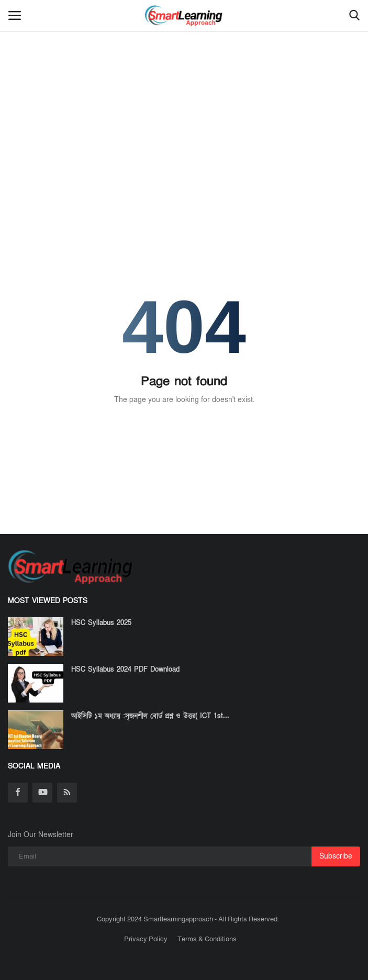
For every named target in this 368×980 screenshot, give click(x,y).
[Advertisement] (184, 79)
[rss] (67, 793)
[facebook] (18, 793)
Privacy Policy (146, 939)
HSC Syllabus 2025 (101, 623)
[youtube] (42, 793)
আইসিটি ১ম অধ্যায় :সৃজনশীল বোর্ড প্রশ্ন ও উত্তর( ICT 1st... (150, 716)
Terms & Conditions (207, 939)
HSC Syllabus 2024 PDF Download (125, 670)
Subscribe (336, 856)
